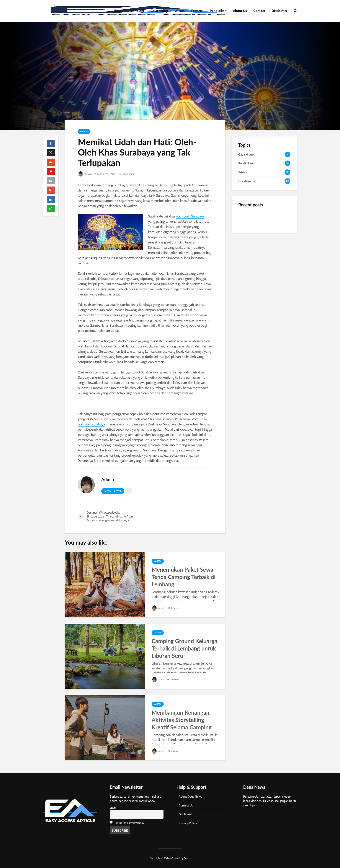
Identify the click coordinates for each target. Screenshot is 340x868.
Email (113, 808)
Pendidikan (218, 11)
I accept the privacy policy (129, 823)
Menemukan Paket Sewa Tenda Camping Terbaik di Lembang (184, 577)
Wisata (180, 11)
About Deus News (190, 797)
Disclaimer (279, 11)
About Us (240, 11)
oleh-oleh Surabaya (190, 216)
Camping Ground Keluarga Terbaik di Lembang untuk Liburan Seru (184, 648)
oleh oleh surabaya (91, 424)
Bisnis (119, 11)
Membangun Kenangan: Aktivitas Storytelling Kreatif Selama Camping (182, 720)
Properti (197, 11)
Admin (85, 174)
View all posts (113, 491)
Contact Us (186, 805)
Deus (187, 858)
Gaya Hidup (159, 11)
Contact (259, 11)
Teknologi (137, 11)
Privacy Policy (188, 823)
